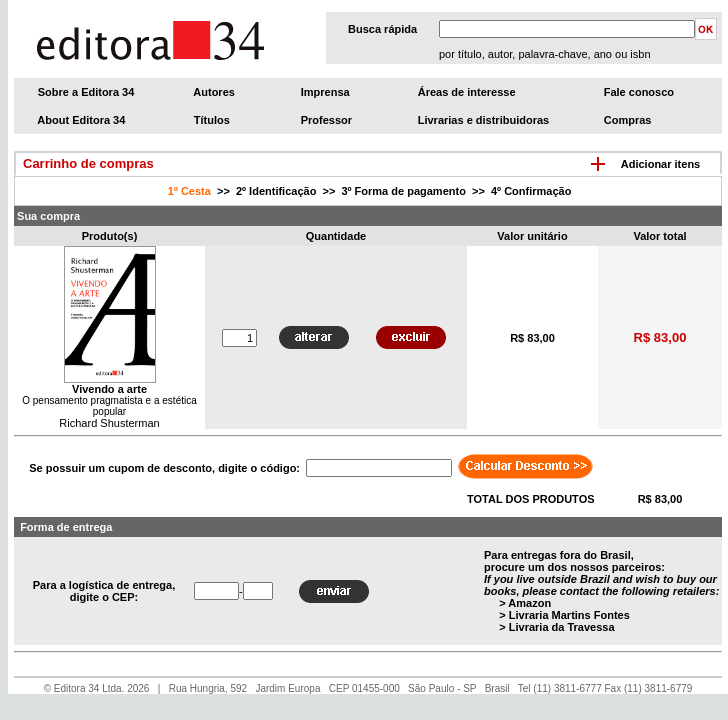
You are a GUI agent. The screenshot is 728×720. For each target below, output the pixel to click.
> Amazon (525, 603)
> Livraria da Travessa (556, 627)
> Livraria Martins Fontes (564, 615)
